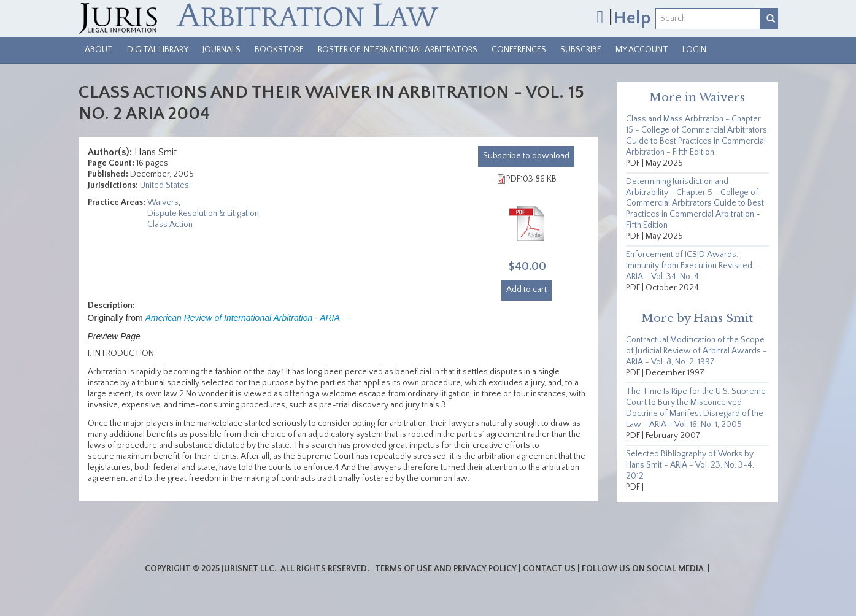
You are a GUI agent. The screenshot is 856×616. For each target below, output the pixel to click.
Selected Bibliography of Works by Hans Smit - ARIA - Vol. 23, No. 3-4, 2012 (690, 465)
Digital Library (158, 50)
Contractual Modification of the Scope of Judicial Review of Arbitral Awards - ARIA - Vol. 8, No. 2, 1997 (696, 351)
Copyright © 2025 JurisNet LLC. (211, 569)
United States (164, 185)
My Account (642, 50)
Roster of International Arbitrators (398, 50)
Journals (222, 50)
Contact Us (549, 569)
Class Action (170, 225)
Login (694, 50)
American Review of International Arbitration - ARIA (243, 318)
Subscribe (581, 50)
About (99, 50)
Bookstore (279, 50)
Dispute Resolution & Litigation (203, 214)
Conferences (519, 50)
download (526, 156)
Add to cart (526, 290)
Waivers (163, 202)
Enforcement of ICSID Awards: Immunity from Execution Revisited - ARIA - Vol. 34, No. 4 (692, 266)
